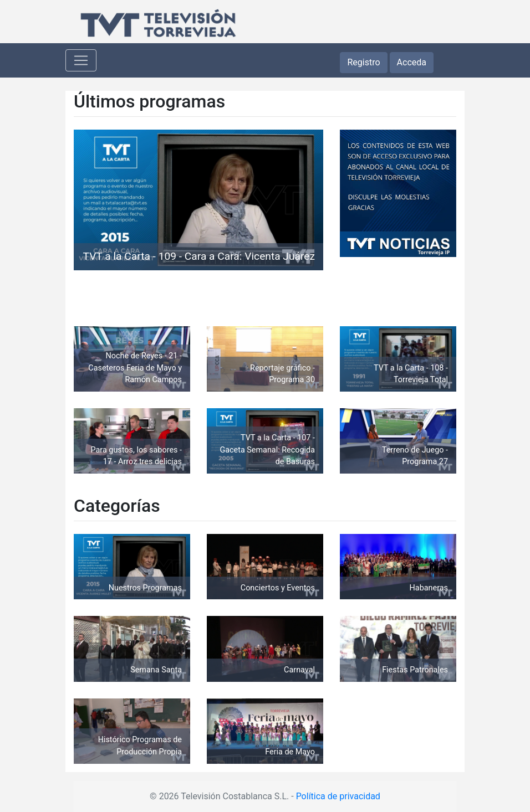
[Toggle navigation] (81, 60)
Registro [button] (363, 62)
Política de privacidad (338, 796)
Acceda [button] (412, 62)
